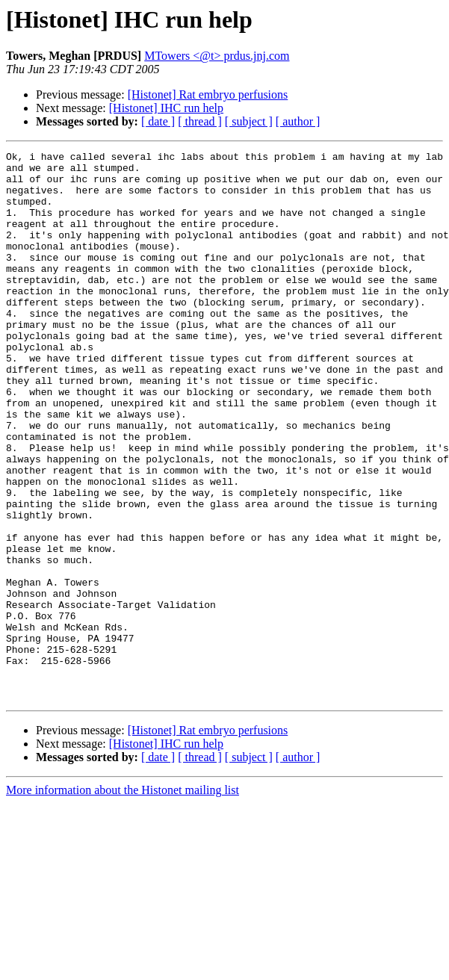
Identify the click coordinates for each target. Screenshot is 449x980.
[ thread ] (200, 121)
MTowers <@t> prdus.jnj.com (217, 56)
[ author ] (298, 121)
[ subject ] (249, 121)
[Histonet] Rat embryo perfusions (208, 94)
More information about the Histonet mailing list (123, 900)
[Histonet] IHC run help (166, 108)
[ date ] (158, 121)
